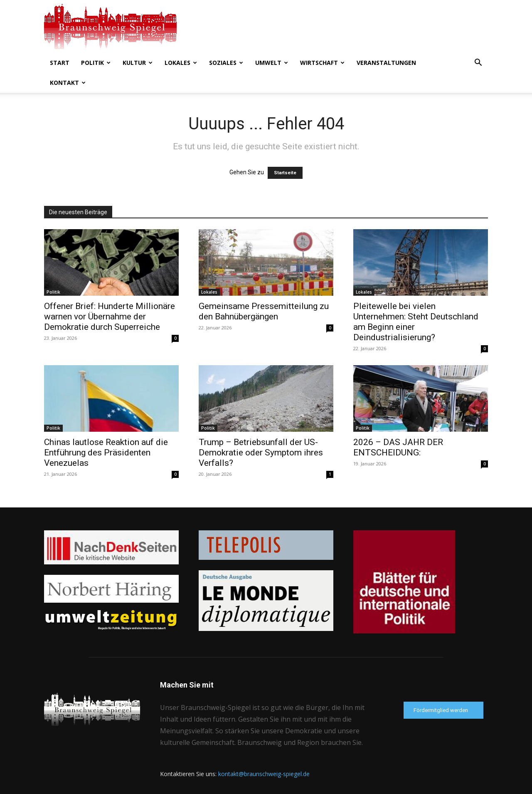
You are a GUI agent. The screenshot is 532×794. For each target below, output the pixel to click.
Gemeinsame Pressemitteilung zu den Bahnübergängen (264, 311)
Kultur (138, 63)
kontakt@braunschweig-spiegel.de (264, 774)
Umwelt (272, 63)
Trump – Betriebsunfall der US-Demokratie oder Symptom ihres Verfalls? (261, 453)
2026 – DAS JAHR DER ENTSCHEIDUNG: (398, 447)
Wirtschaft (322, 63)
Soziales (226, 63)
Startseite (285, 173)
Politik (96, 63)
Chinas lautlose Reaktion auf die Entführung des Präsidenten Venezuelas (106, 453)
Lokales (181, 63)
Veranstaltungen (386, 63)
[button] (478, 63)
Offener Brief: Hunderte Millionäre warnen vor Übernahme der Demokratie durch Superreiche (110, 317)
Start (60, 63)
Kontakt (68, 83)
